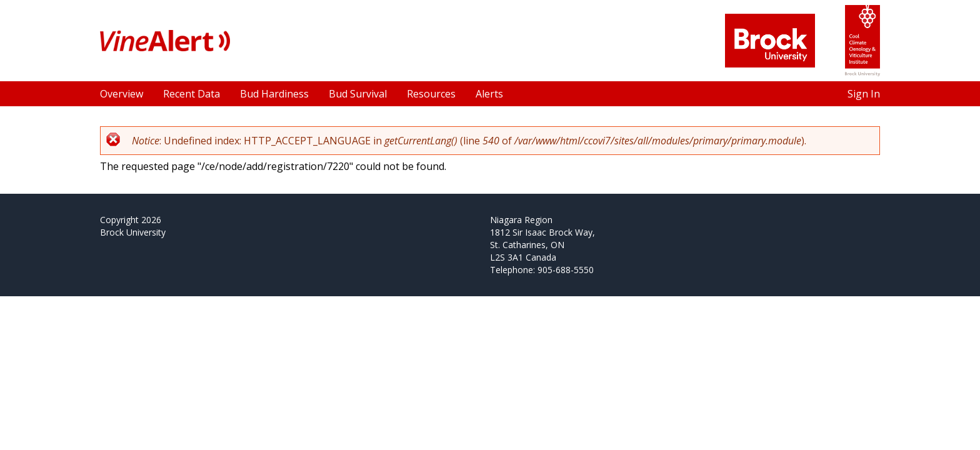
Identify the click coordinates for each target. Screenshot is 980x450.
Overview (122, 94)
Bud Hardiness (274, 94)
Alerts (489, 94)
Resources (431, 94)
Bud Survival (358, 94)
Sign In (864, 94)
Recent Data (192, 94)
